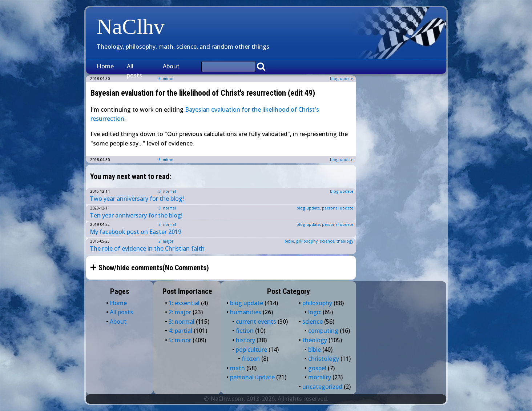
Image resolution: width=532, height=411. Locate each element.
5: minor (166, 160)
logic (315, 312)
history (245, 340)
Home (105, 66)
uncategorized (322, 387)
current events (256, 322)
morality (320, 377)
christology (324, 359)
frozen (251, 359)
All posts (134, 71)
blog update (342, 79)
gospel (317, 368)
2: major (166, 241)
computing (323, 331)
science (327, 241)
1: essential (184, 303)
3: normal (167, 191)
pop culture (251, 350)
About (171, 66)
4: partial (180, 331)
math (237, 368)
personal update (338, 208)
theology (345, 241)
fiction (245, 331)
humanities (246, 312)
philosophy (307, 241)
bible (289, 241)
